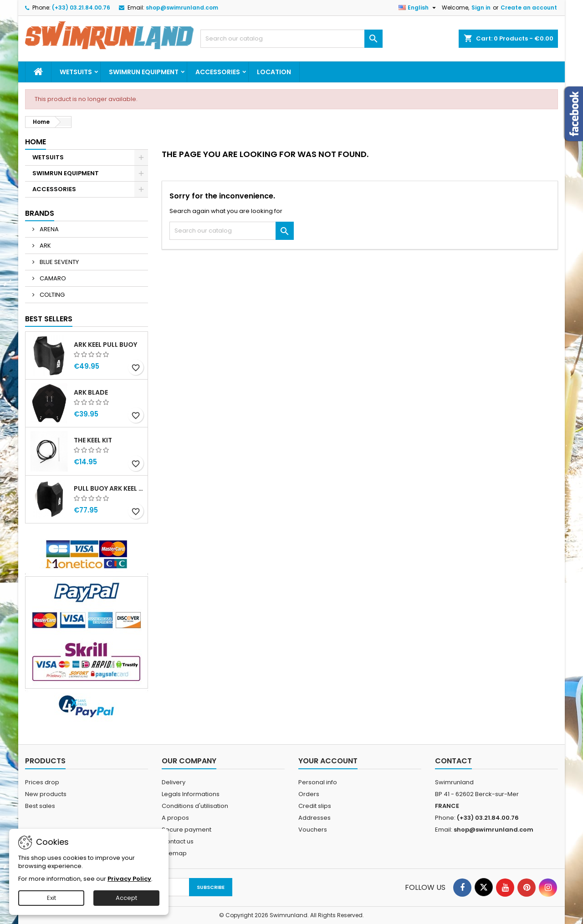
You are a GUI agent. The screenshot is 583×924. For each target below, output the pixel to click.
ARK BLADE (91, 392)
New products (46, 794)
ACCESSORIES (218, 72)
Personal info (318, 782)
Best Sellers (49, 319)
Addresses (315, 818)
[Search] (291, 39)
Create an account (529, 8)
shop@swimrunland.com (182, 8)
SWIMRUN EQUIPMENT (144, 72)
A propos (175, 818)
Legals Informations (191, 794)
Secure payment (187, 830)
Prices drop (42, 782)
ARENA (49, 229)
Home (36, 142)
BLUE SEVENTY (59, 262)
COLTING (51, 295)
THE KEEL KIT (93, 440)
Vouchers (313, 830)
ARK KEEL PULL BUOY (105, 345)
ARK (45, 246)
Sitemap (174, 853)
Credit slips (315, 806)
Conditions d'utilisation (195, 806)
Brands (40, 213)
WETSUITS (76, 72)
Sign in (481, 8)
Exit (51, 898)
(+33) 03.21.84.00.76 (81, 8)
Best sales (40, 806)
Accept (126, 898)
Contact (453, 761)
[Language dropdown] (418, 8)
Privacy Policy (129, 879)
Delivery (174, 782)
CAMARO (52, 278)
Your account (328, 761)
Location (274, 72)
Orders (309, 794)
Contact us (178, 841)
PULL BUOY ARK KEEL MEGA (109, 488)
